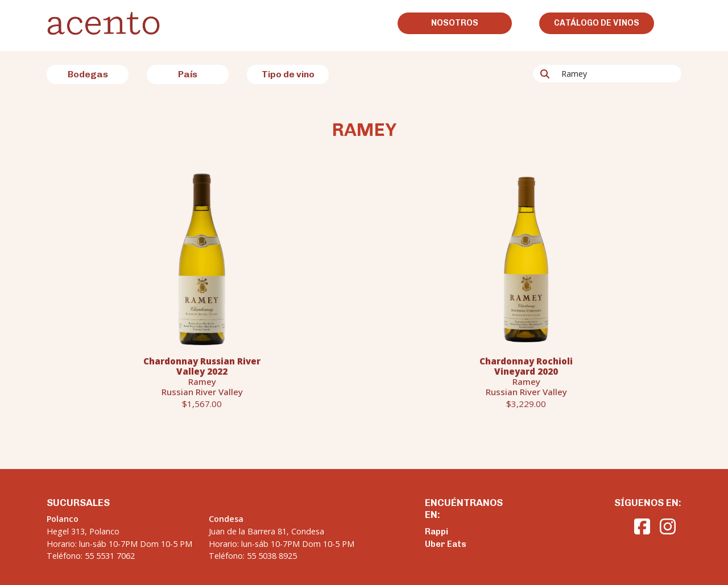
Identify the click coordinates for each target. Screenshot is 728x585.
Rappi (437, 532)
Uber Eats (446, 544)
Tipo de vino (288, 74)
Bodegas (88, 74)
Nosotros (455, 23)
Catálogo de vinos (597, 23)
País (188, 74)
